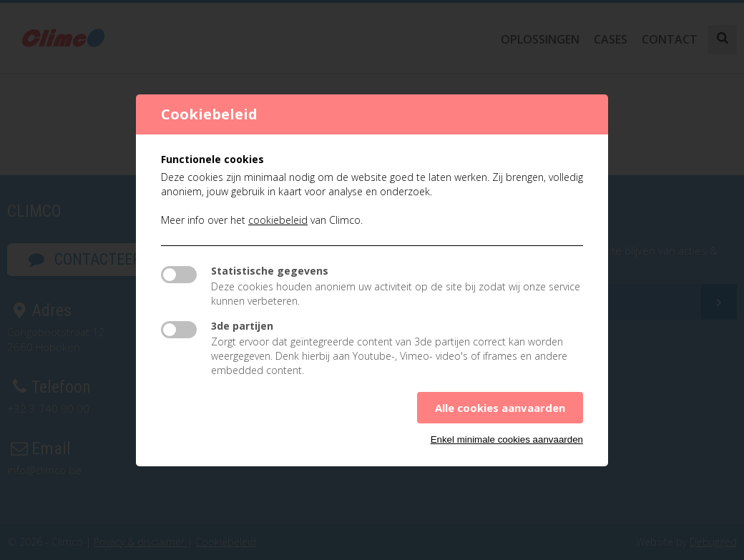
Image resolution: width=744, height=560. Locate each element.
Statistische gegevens (270, 271)
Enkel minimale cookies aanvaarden (507, 439)
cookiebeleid (278, 220)
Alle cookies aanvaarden (500, 408)
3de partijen (242, 326)
